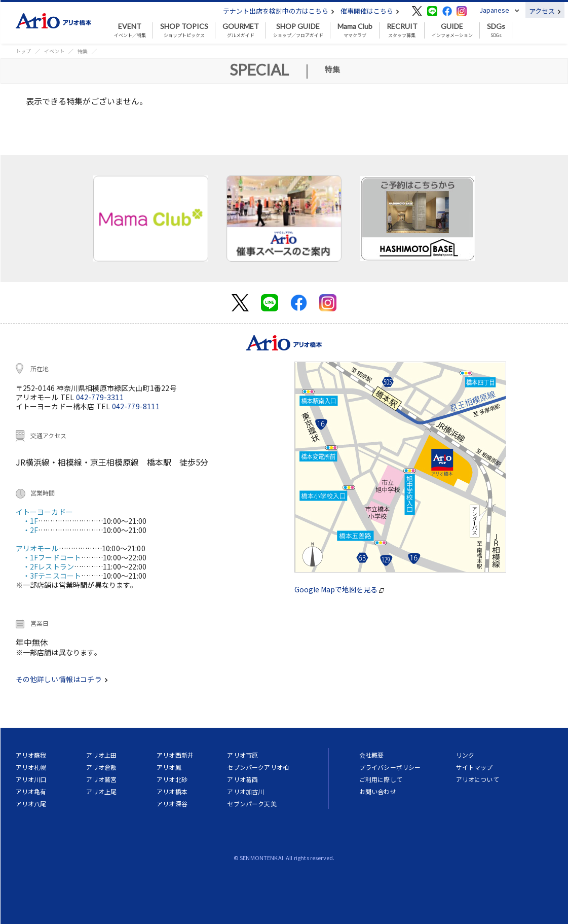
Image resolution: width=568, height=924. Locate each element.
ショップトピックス (184, 30)
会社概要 (372, 755)
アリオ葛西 (242, 779)
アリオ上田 (102, 755)
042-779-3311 (100, 397)
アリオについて (478, 779)
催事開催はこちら (370, 11)
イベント (54, 51)
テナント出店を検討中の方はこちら (279, 11)
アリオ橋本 (172, 791)
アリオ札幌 (31, 767)
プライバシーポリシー (390, 767)
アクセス (545, 11)
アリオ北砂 (172, 779)
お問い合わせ (378, 791)
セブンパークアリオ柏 (258, 767)
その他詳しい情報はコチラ (62, 679)
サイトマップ (475, 767)
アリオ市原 (242, 755)
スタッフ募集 (402, 30)
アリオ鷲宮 (102, 779)
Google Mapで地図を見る (339, 589)
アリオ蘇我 (31, 755)
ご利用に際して (381, 779)
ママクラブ (355, 30)
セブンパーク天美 (252, 804)
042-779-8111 (136, 406)
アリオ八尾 (31, 804)
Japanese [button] (494, 10)
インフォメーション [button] (452, 30)
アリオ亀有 (31, 791)
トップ (23, 51)
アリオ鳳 (169, 767)
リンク (465, 755)
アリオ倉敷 (102, 767)
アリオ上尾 (102, 791)
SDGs (496, 30)
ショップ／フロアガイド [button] (298, 30)
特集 (83, 51)
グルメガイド (241, 30)
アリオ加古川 (245, 791)
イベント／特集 (130, 30)
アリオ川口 (31, 779)
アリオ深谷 (172, 804)
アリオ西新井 (175, 755)
